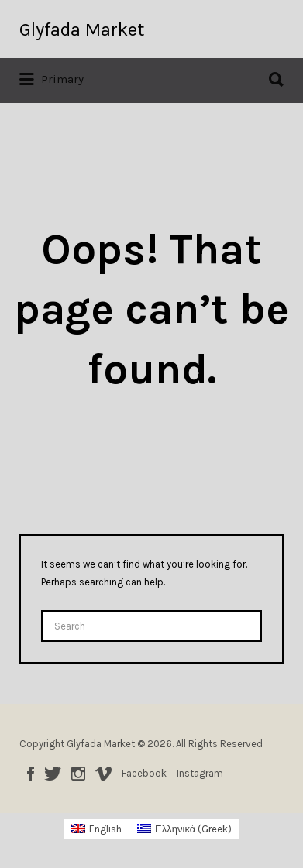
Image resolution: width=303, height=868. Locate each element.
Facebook (31, 774)
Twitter (53, 774)
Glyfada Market (82, 29)
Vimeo (103, 774)
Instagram (78, 774)
